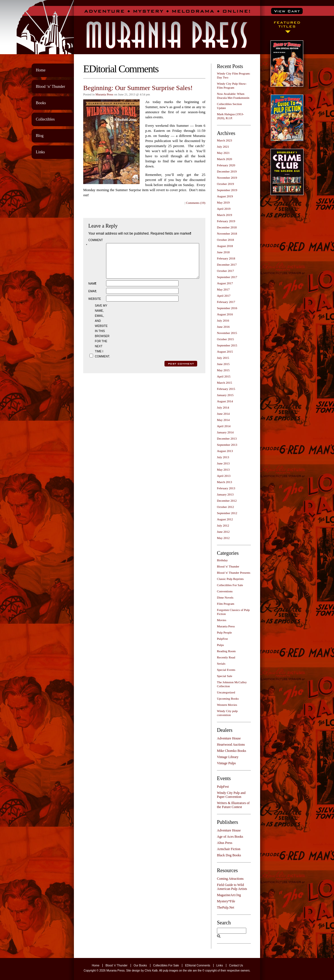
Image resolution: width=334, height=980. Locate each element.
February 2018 (226, 258)
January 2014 (225, 432)
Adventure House (229, 738)
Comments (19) (196, 203)
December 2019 (227, 171)
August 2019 (225, 196)
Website (95, 306)
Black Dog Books (229, 855)
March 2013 (224, 482)
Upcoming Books (228, 699)
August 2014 (225, 401)
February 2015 (226, 389)
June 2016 (223, 327)
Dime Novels (225, 597)
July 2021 (223, 147)
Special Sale (225, 676)
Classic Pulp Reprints (230, 579)
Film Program (226, 604)
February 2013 (226, 488)
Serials (221, 663)
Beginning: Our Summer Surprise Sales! (138, 88)
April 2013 (224, 476)
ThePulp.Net (226, 907)
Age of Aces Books (230, 837)
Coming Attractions (230, 879)
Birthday (222, 560)
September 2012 (227, 513)
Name (93, 290)
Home (41, 70)
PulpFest (222, 639)
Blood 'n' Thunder (228, 566)
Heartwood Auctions (231, 745)
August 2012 (225, 519)
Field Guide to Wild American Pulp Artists (232, 887)
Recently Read (226, 657)
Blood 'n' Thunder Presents (234, 573)
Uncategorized (226, 692)
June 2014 (223, 414)
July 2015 (223, 358)
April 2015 (224, 376)
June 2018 (223, 252)
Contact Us (236, 965)
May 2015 (223, 370)
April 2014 (224, 426)
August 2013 (225, 451)
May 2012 (223, 538)
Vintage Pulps (226, 763)
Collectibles (45, 119)
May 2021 (223, 153)
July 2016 (223, 320)
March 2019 (224, 215)
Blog (40, 136)
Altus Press (225, 843)
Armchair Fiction (229, 849)
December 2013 (227, 438)
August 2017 (225, 283)
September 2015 (227, 345)
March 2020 (224, 159)
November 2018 (227, 233)
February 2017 (226, 302)
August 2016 (225, 314)
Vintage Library (228, 757)
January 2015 (225, 395)
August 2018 (225, 246)
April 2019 (224, 209)
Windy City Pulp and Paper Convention (231, 795)
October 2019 (225, 184)
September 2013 (227, 445)
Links (40, 152)
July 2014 (223, 407)
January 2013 (225, 494)
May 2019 (223, 202)
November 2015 (227, 333)
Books (41, 103)
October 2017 (225, 271)
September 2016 (227, 308)
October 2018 (225, 240)
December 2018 (227, 227)
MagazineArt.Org (229, 895)
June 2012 (223, 532)
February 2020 (226, 165)
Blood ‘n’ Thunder (50, 87)
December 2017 (227, 265)
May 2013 (223, 470)
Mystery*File (226, 901)
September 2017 (227, 277)
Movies (222, 620)
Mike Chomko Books (231, 751)
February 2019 (226, 221)
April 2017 (224, 296)
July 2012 (223, 525)
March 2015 (224, 383)
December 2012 (227, 501)
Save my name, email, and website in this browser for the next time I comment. (102, 338)
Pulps (220, 645)
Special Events (226, 670)
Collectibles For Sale (230, 585)
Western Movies (227, 705)
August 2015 (225, 352)
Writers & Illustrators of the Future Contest (233, 805)
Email (93, 298)
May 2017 (223, 289)
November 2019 (227, 178)
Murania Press (104, 94)
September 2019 (227, 190)
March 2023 (224, 140)
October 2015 (225, 339)
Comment (95, 243)
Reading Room (226, 651)
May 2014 (223, 420)
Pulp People (224, 632)
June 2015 (223, 364)
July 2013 (223, 457)
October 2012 (225, 507)
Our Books (140, 965)
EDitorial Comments (198, 965)
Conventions (225, 591)
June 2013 (223, 463)
